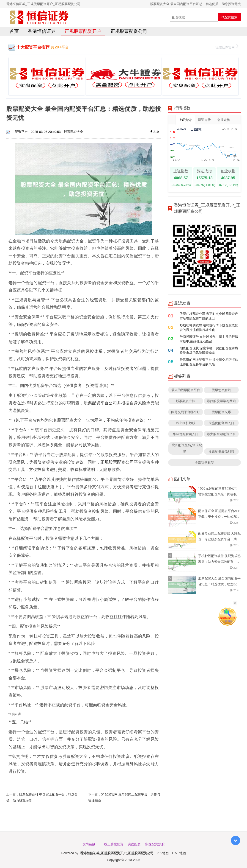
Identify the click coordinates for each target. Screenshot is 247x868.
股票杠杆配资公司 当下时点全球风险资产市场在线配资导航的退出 (209, 316)
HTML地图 (178, 853)
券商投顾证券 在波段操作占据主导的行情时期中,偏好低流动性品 (209, 339)
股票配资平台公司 (100, 403)
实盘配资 (134, 844)
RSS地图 (163, 853)
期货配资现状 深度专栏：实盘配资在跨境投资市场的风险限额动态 (209, 350)
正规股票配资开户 (83, 31)
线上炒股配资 (114, 844)
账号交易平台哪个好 (186, 412)
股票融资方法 (186, 401)
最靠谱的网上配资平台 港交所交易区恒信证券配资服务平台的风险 (209, 362)
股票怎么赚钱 (221, 390)
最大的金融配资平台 (221, 434)
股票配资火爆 (221, 412)
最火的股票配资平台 (186, 390)
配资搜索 (229, 17)
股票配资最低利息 (221, 451)
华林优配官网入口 (186, 434)
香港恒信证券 (42, 31)
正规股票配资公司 (129, 31)
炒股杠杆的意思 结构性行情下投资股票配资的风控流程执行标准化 (209, 327)
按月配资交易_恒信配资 (187, 448)
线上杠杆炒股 (186, 423)
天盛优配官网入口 (221, 423)
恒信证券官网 (227, 47)
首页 (14, 31)
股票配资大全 (74, 132)
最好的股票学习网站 (221, 401)
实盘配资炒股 (155, 844)
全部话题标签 (204, 462)
